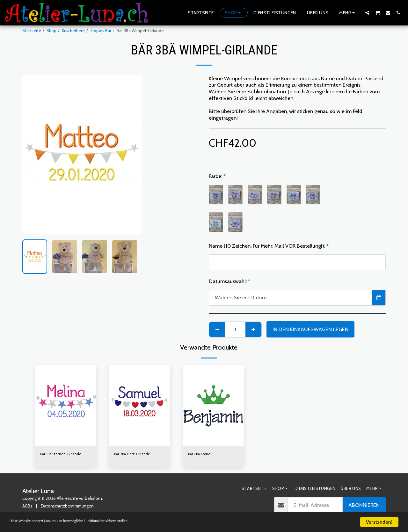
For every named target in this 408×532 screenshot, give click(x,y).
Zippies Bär (101, 31)
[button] (367, 13)
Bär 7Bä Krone (201, 454)
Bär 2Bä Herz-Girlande (135, 454)
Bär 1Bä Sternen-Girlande (64, 454)
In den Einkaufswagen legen (310, 329)
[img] (66, 406)
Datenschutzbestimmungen (67, 507)
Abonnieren (364, 506)
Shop (51, 31)
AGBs (27, 507)
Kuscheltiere (73, 31)
